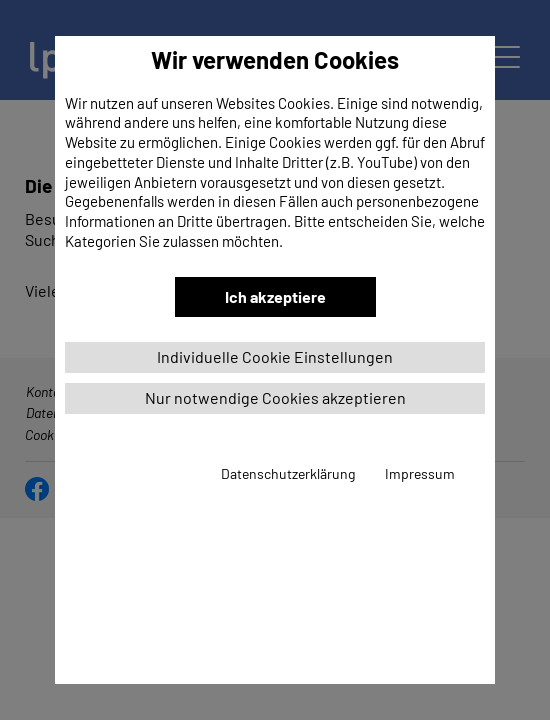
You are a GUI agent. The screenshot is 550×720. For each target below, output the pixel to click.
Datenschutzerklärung (288, 473)
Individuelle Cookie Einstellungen (275, 356)
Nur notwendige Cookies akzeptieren (275, 397)
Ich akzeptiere (275, 296)
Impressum (420, 473)
